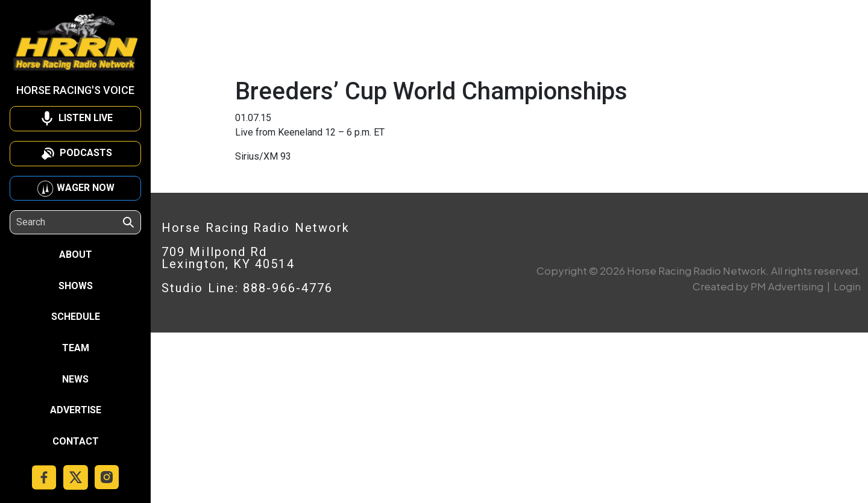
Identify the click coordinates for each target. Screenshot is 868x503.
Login (847, 286)
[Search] (69, 222)
